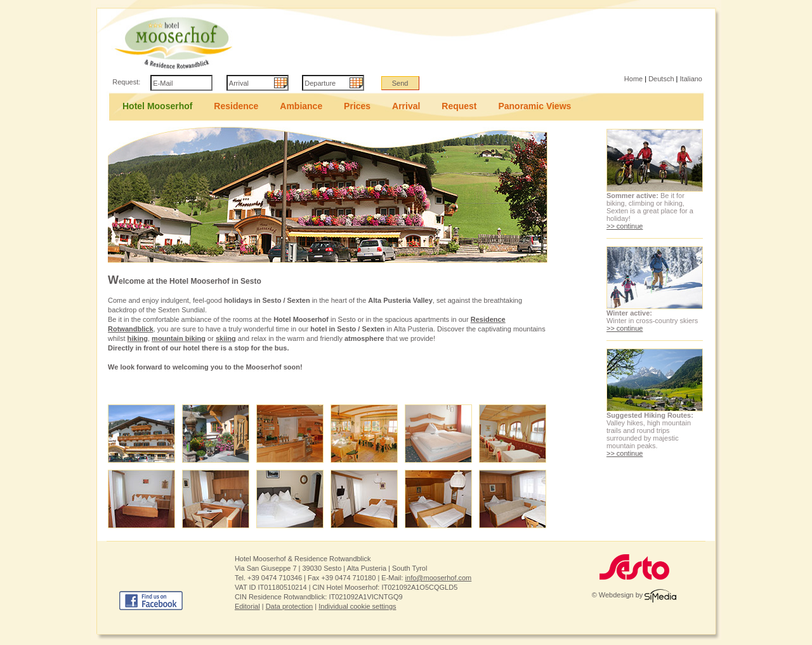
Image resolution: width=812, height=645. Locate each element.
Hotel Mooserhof (157, 106)
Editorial (247, 606)
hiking (138, 338)
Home (633, 79)
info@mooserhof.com (439, 578)
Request (459, 106)
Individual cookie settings (357, 606)
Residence (236, 106)
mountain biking (179, 338)
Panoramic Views (534, 106)
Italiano (691, 79)
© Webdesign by (634, 595)
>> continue (625, 226)
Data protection (290, 606)
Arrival (406, 106)
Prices (357, 106)
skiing (226, 338)
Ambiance (301, 106)
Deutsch (661, 79)
